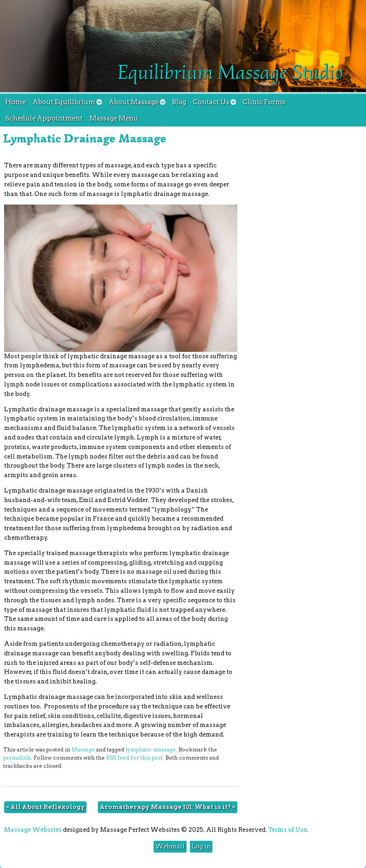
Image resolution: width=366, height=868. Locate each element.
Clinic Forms (264, 102)
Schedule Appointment (44, 118)
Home (16, 102)
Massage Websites (33, 830)
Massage (83, 750)
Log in (201, 846)
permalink (17, 758)
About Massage (137, 102)
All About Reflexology (45, 807)
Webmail (170, 846)
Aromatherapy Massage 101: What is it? (168, 807)
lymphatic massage (151, 750)
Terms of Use (287, 830)
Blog (179, 102)
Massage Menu (114, 118)
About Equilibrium (67, 102)
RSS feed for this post (134, 758)
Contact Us (214, 102)
